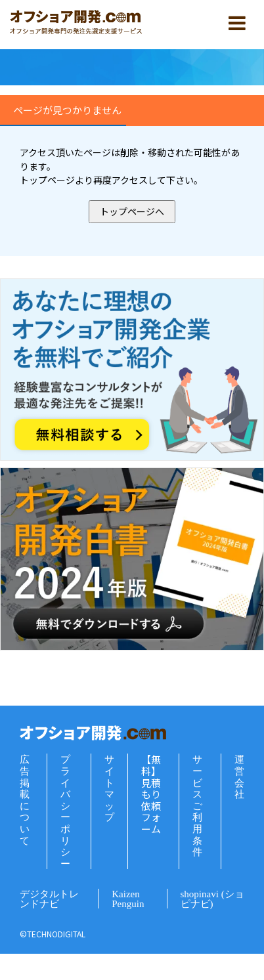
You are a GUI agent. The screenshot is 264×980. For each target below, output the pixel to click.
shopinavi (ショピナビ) (212, 899)
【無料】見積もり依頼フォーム (151, 794)
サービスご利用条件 (197, 805)
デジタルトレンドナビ (49, 899)
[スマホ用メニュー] (237, 23)
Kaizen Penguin (128, 899)
